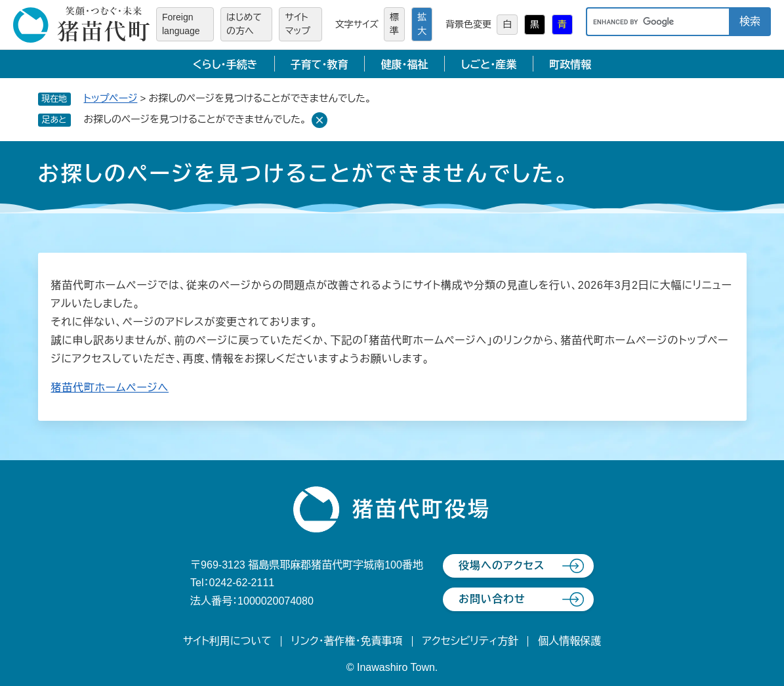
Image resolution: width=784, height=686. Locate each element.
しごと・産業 (488, 65)
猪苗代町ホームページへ (110, 388)
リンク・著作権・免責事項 (347, 641)
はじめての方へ (244, 24)
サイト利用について (227, 641)
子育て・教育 (320, 65)
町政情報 (570, 65)
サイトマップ (298, 24)
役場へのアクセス (502, 566)
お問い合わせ (492, 599)
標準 (394, 24)
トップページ (111, 98)
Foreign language (181, 24)
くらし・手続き (225, 65)
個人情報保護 (569, 641)
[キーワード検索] (657, 22)
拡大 (422, 24)
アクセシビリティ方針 (471, 641)
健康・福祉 (404, 65)
